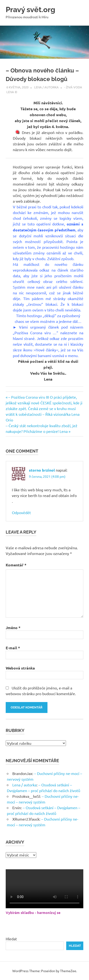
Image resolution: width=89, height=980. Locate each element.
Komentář (16, 565)
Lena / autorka (46, 87)
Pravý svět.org (31, 9)
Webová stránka (20, 668)
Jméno (13, 628)
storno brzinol (42, 470)
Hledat (11, 939)
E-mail (13, 648)
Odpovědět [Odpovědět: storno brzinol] (21, 512)
